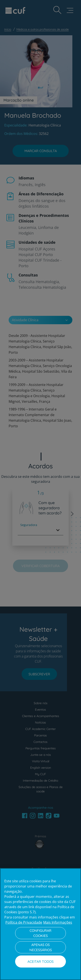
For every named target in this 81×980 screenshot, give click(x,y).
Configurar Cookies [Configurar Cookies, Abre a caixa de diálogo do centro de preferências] (40, 933)
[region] (40, 924)
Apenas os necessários (41, 947)
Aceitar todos (40, 961)
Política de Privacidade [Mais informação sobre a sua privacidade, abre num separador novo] (24, 922)
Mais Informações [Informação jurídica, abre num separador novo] (58, 922)
